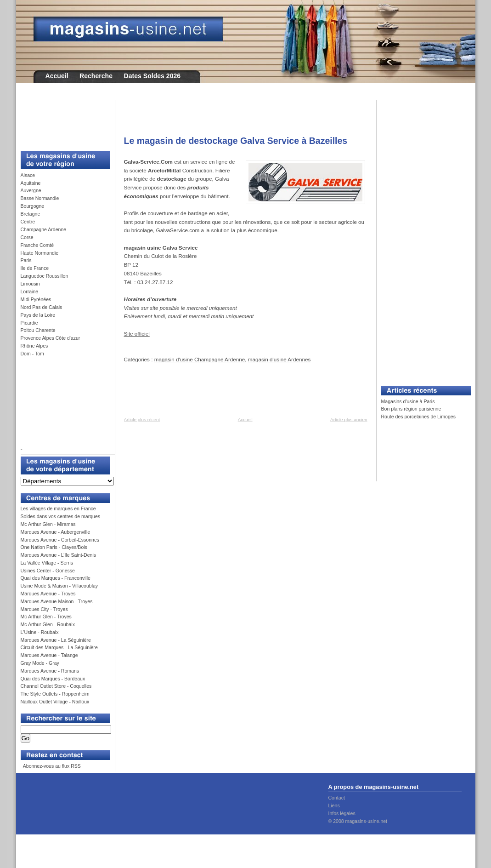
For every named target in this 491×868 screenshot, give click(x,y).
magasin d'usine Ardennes (279, 359)
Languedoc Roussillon (45, 276)
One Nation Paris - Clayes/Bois (54, 547)
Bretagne (31, 214)
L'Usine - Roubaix (40, 632)
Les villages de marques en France (58, 508)
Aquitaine (31, 183)
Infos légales (342, 813)
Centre (28, 222)
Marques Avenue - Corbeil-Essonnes (60, 540)
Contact (337, 798)
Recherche (96, 76)
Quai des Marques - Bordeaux (53, 679)
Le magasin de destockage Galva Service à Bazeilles (236, 141)
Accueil (57, 76)
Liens (334, 805)
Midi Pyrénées (36, 299)
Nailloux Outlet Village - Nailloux (55, 702)
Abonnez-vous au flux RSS (51, 766)
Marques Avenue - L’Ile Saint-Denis (59, 555)
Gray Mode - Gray (40, 663)
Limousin (30, 284)
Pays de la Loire (38, 315)
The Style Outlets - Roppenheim (55, 694)
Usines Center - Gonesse (48, 571)
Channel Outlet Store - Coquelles (56, 686)
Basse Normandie (40, 198)
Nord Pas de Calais (42, 307)
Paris (26, 260)
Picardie (29, 323)
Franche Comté (37, 245)
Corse (27, 237)
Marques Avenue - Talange (49, 655)
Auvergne (31, 190)
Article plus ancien (349, 420)
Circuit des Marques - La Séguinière (59, 647)
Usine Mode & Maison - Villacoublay (59, 586)
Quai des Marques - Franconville (56, 578)
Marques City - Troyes (44, 609)
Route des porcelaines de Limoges (418, 417)
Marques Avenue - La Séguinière (56, 640)
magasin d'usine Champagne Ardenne (200, 359)
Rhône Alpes (34, 346)
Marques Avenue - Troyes (48, 594)
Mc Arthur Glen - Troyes (46, 617)
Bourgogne (33, 206)
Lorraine (30, 291)
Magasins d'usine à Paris (408, 401)
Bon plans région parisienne (411, 409)
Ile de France (35, 268)
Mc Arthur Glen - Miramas (48, 524)
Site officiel (137, 334)
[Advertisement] (62, 120)
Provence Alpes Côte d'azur (51, 338)
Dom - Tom (32, 354)
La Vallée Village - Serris (47, 563)
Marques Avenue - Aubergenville (56, 532)
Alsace (28, 175)
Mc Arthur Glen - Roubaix (48, 624)
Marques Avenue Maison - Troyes (57, 601)
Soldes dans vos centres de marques (61, 516)
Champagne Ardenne (44, 229)
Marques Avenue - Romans (50, 671)
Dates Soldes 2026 (152, 76)
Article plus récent (142, 420)
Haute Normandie (40, 253)
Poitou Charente (38, 330)
